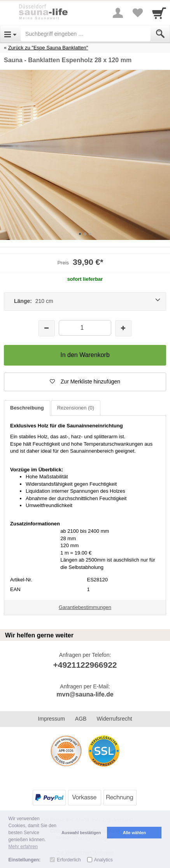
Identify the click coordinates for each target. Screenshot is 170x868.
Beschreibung (27, 408)
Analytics (103, 860)
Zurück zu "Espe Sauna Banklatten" (48, 48)
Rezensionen (76, 408)
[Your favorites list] (137, 13)
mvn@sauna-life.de (85, 694)
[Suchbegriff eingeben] (86, 34)
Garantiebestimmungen (85, 607)
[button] (85, 382)
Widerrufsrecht (114, 719)
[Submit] (160, 34)
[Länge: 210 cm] (85, 301)
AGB (81, 719)
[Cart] (159, 13)
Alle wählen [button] (134, 833)
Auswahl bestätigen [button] (81, 833)
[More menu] (118, 13)
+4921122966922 (85, 665)
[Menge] (85, 328)
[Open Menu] (10, 34)
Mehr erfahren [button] (23, 847)
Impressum (52, 719)
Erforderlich (69, 860)
